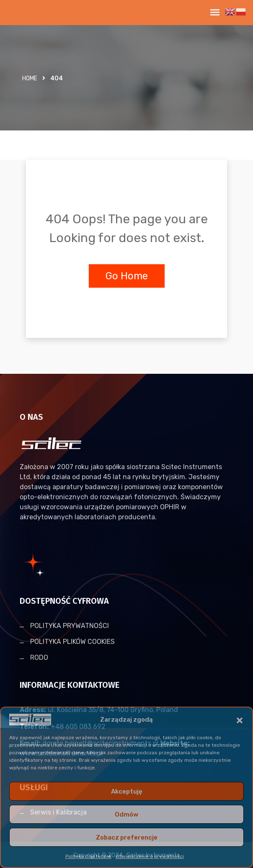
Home (30, 78)
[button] (240, 720)
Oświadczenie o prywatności (150, 856)
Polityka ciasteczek (88, 856)
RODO (39, 657)
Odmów (126, 814)
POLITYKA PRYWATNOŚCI (70, 626)
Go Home (127, 276)
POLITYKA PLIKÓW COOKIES (72, 642)
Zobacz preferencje (127, 837)
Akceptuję (127, 791)
